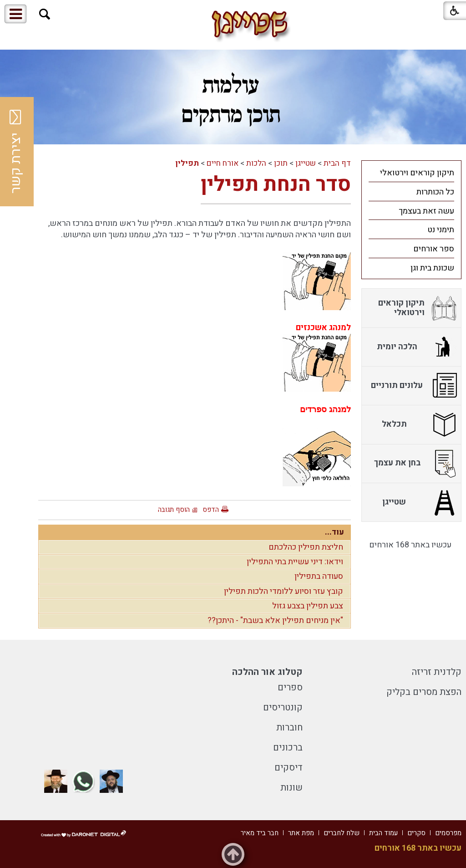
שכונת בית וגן (432, 268)
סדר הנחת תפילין (276, 184)
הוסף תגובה (174, 510)
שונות (291, 788)
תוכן (281, 163)
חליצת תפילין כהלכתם (306, 547)
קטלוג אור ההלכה (267, 672)
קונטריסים (283, 707)
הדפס (211, 510)
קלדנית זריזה (437, 672)
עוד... (334, 532)
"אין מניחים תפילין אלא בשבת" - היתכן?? (275, 620)
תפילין (187, 163)
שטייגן (306, 163)
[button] (45, 14)
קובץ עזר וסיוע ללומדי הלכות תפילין (284, 591)
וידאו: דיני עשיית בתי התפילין (295, 562)
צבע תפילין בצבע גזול (308, 606)
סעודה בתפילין (319, 576)
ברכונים (288, 748)
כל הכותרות (435, 192)
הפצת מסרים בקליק (424, 692)
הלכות (256, 163)
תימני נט (441, 230)
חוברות (289, 728)
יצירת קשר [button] (16, 152)
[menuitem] (411, 173)
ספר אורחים (434, 249)
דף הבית (337, 163)
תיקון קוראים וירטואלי (417, 173)
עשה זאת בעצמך (426, 211)
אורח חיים (223, 163)
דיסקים (289, 768)
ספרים (290, 687)
